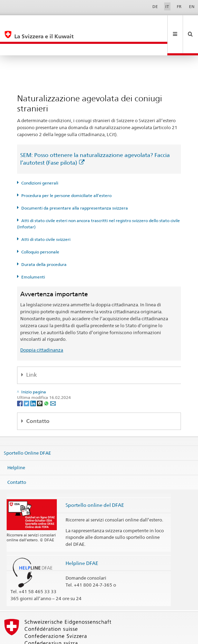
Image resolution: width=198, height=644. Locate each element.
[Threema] (40, 380)
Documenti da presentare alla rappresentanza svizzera (75, 185)
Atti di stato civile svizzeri (46, 216)
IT (167, 6)
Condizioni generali (40, 160)
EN (192, 6)
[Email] (53, 380)
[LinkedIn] (34, 380)
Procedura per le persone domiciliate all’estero (66, 172)
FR (179, 6)
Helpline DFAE (82, 540)
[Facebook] (20, 380)
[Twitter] (27, 380)
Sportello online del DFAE (95, 482)
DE (155, 6)
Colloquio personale (40, 229)
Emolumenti (33, 254)
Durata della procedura (44, 241)
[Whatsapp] (47, 380)
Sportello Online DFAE (27, 430)
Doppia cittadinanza (42, 327)
